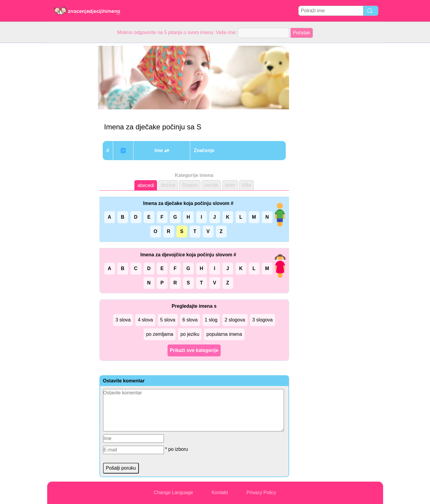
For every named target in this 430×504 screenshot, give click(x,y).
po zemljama (160, 334)
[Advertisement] (71, 133)
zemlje (211, 185)
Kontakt (220, 492)
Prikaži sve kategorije (194, 350)
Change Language (173, 492)
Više (247, 185)
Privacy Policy (261, 492)
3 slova (123, 320)
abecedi (146, 185)
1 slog (211, 320)
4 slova (145, 320)
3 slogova (263, 320)
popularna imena (224, 334)
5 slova (168, 320)
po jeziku (190, 334)
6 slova (190, 320)
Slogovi (190, 185)
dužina (168, 185)
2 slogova (235, 320)
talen (230, 185)
